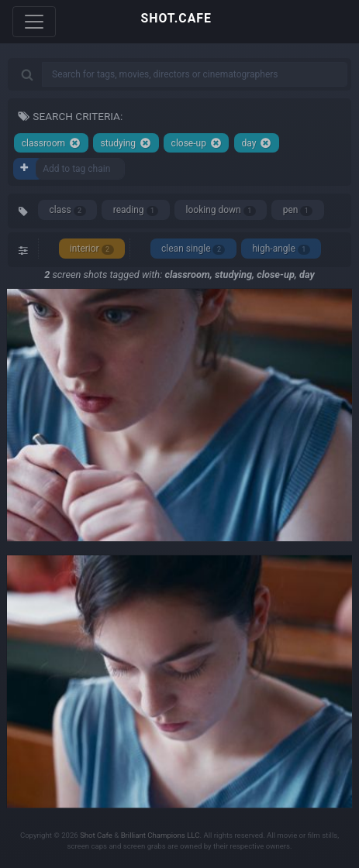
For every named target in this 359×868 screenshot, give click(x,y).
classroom (51, 143)
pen (298, 210)
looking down (221, 210)
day (256, 143)
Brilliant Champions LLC (161, 835)
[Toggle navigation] (34, 22)
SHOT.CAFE (176, 18)
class (68, 210)
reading (136, 210)
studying (126, 143)
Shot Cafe (96, 835)
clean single (193, 249)
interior (92, 249)
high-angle (281, 249)
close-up (197, 143)
